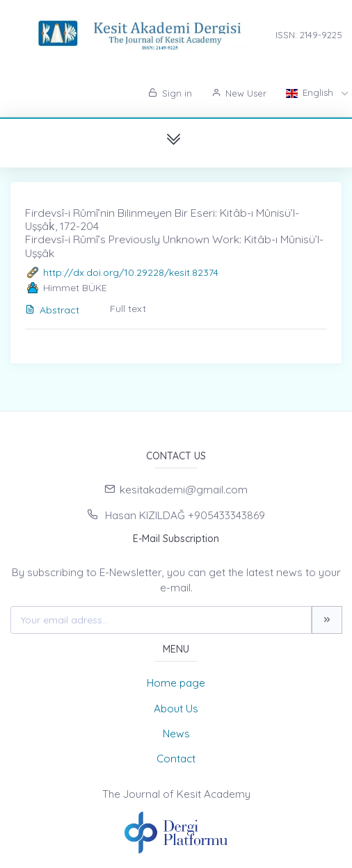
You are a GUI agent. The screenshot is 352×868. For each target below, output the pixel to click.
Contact (176, 759)
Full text (128, 309)
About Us (176, 709)
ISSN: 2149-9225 (309, 35)
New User (239, 93)
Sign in (170, 93)
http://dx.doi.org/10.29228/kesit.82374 (131, 272)
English (311, 92)
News (176, 734)
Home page (176, 683)
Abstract (52, 310)
